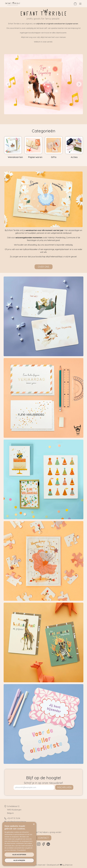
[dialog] (19, 844)
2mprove (69, 865)
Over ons (44, 267)
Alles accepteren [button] (19, 855)
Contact (43, 838)
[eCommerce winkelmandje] (75, 4)
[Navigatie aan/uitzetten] (80, 4)
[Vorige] (8, 84)
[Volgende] (79, 84)
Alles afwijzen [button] (19, 860)
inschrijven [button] (64, 787)
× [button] (34, 824)
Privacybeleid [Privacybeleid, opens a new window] (21, 850)
